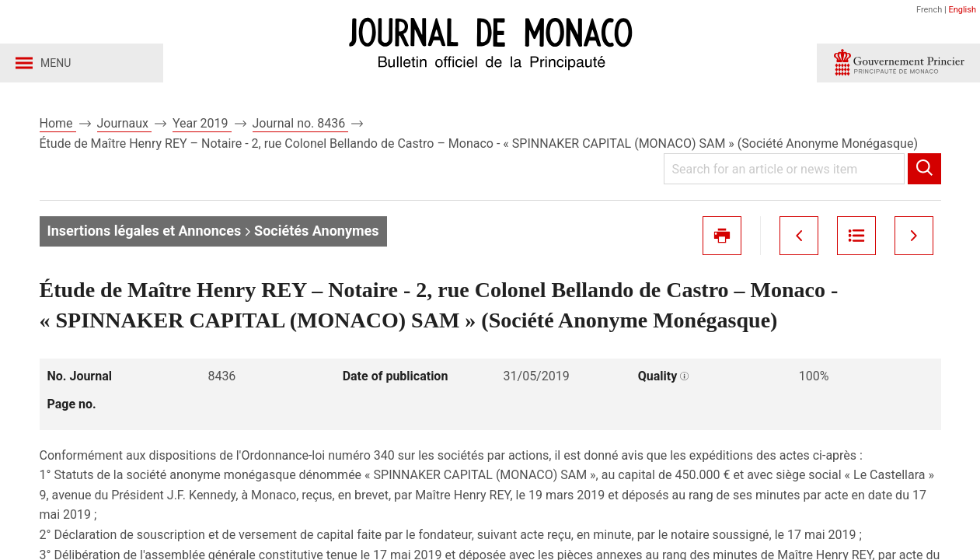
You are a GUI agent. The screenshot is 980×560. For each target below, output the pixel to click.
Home (58, 123)
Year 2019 (202, 123)
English (962, 10)
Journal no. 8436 (301, 123)
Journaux (124, 123)
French (929, 10)
